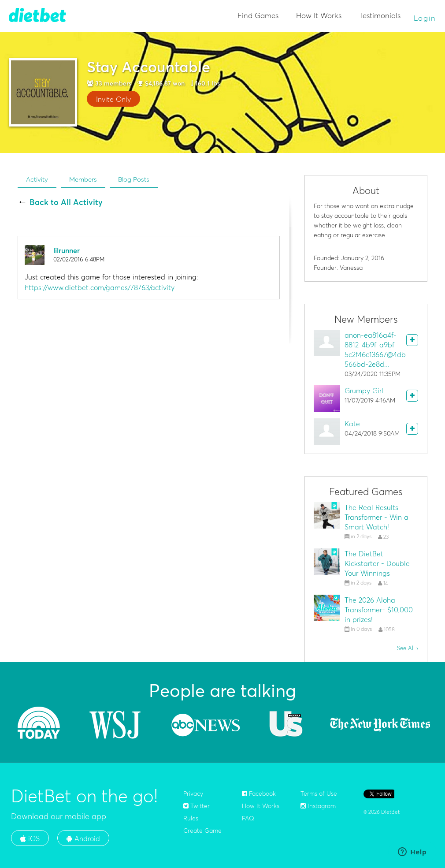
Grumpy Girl (364, 391)
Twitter (197, 806)
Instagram (318, 806)
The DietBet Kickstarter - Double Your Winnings (377, 563)
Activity (37, 179)
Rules (191, 818)
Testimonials (380, 15)
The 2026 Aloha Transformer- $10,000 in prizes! (379, 610)
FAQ (248, 818)
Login (425, 18)
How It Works (319, 15)
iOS (30, 838)
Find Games (258, 15)
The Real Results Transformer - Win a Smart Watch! (376, 517)
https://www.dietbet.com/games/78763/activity (100, 287)
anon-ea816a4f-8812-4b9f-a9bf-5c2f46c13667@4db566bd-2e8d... (375, 350)
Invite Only (113, 99)
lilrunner (67, 250)
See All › (408, 648)
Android (83, 838)
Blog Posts (134, 179)
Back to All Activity (66, 202)
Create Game (202, 831)
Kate (352, 424)
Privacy (193, 793)
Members (83, 179)
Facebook (259, 793)
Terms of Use (319, 793)
